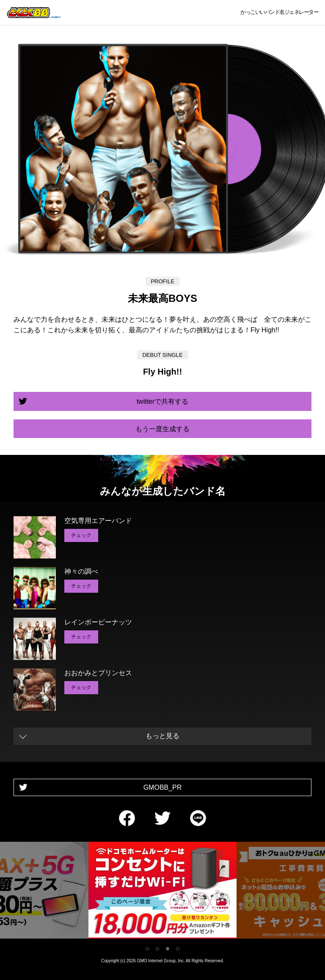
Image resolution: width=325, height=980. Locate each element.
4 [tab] (178, 949)
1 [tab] (147, 949)
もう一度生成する (162, 429)
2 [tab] (157, 949)
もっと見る (162, 736)
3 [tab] (168, 949)
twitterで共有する (163, 401)
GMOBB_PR (163, 787)
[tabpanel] (162, 892)
